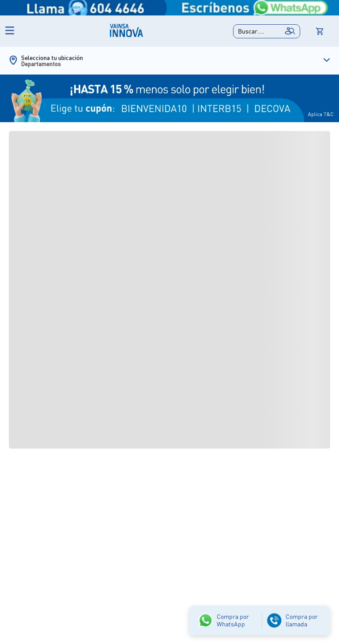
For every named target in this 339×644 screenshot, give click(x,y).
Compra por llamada (302, 620)
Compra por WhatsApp (233, 620)
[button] (267, 31)
